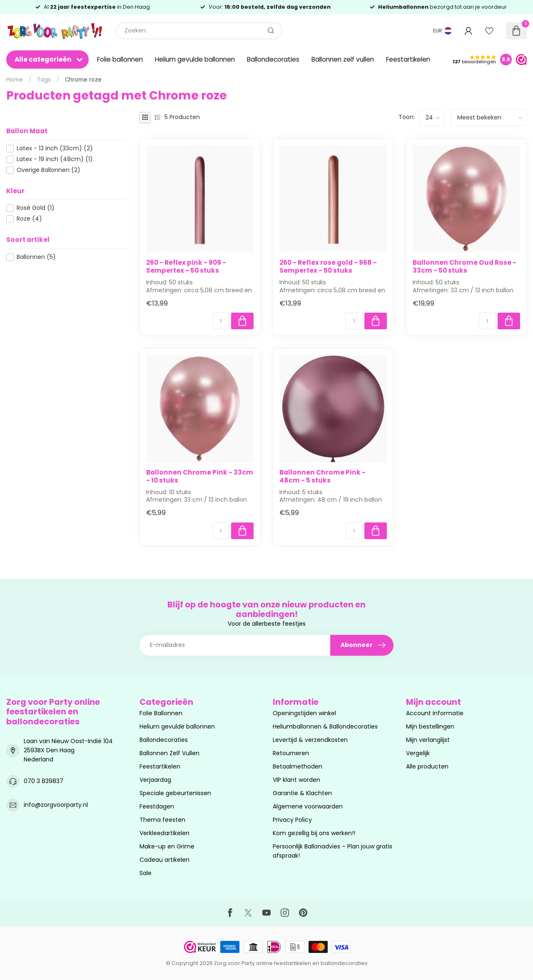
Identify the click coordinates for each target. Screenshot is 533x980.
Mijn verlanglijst (428, 740)
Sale (146, 873)
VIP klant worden (296, 780)
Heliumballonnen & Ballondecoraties (325, 726)
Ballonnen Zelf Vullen (169, 753)
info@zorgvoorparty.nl (56, 805)
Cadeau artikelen (164, 860)
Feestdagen (157, 806)
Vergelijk (418, 753)
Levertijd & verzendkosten (310, 740)
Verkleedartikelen (164, 833)
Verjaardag (155, 780)
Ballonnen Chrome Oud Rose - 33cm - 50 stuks (465, 267)
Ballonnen (36, 257)
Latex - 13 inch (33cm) (55, 148)
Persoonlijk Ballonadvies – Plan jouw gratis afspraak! (333, 851)
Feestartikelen (408, 59)
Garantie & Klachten (302, 793)
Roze (29, 219)
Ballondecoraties (273, 59)
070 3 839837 (44, 781)
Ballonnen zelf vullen (343, 59)
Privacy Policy (292, 820)
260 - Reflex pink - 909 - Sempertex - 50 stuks (186, 267)
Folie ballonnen (120, 59)
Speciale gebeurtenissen (175, 793)
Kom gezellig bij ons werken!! (314, 833)
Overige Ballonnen (49, 170)
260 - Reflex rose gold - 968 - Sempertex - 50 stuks (328, 267)
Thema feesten (162, 820)
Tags (44, 80)
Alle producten (427, 766)
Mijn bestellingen (430, 726)
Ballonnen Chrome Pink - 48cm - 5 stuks (323, 476)
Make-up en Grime (167, 846)
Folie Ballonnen (161, 713)
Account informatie (435, 713)
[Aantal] (221, 321)
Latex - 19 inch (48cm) (55, 159)
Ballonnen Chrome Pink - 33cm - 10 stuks (200, 476)
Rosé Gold (36, 208)
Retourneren (291, 753)
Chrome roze (83, 80)
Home (15, 80)
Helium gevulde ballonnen (195, 59)
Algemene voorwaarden (308, 806)
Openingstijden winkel (304, 713)
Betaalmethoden (298, 766)
